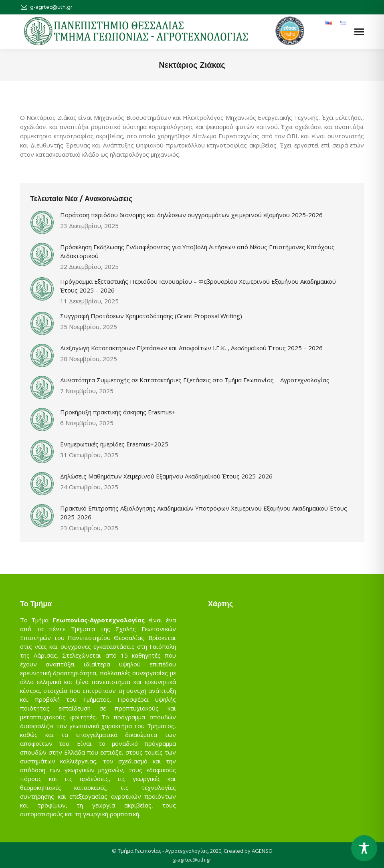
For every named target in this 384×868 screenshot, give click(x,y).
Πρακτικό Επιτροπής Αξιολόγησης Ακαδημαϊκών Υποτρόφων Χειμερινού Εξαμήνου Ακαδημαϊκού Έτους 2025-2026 (204, 513)
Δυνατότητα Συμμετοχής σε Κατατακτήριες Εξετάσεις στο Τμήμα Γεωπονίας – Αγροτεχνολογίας (195, 380)
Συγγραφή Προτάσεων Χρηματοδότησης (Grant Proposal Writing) (151, 316)
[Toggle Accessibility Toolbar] (364, 848)
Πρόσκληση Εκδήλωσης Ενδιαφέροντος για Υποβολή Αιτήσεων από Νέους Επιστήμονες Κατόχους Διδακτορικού (197, 251)
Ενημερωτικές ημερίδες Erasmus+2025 (114, 444)
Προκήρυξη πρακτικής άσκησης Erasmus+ (118, 412)
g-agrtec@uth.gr (192, 860)
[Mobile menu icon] (359, 32)
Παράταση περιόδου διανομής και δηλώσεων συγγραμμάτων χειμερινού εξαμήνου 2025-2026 (191, 215)
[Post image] (42, 222)
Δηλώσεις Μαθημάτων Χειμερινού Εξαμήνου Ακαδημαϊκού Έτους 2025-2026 (166, 476)
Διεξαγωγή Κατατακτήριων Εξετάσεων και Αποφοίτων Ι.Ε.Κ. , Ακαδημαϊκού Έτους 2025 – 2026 (191, 348)
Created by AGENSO (248, 851)
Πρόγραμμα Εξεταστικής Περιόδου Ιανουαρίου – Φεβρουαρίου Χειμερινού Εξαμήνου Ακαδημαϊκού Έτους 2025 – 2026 (198, 286)
